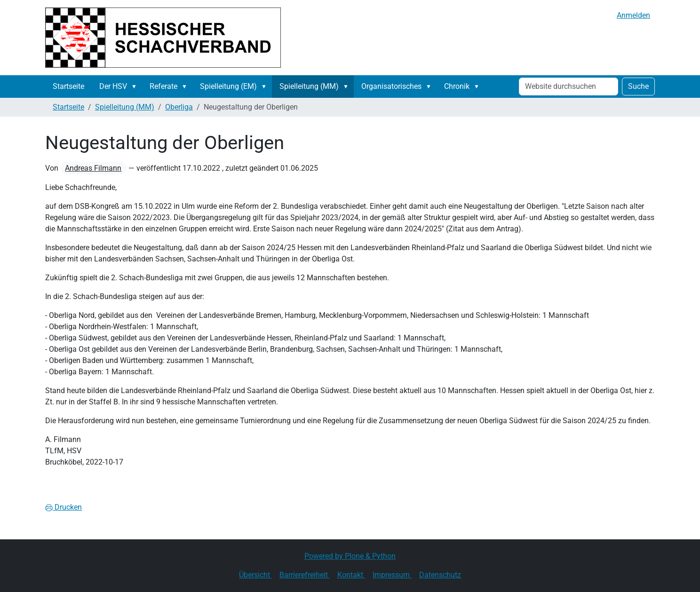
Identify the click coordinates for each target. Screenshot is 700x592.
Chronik (457, 86)
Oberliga (179, 107)
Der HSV (113, 86)
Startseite (68, 86)
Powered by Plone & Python (350, 556)
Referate (163, 86)
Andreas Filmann (93, 168)
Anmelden (633, 15)
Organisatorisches (391, 86)
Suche (638, 86)
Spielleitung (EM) (228, 86)
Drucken (64, 507)
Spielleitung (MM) (309, 86)
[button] (136, 87)
